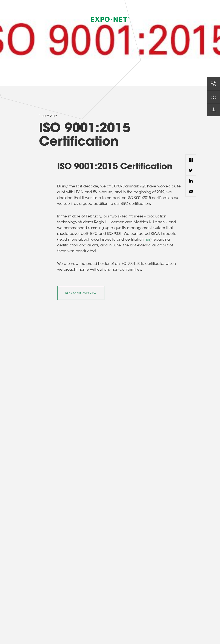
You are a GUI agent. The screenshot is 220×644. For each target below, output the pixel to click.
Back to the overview (81, 293)
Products (125, 13)
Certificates (163, 13)
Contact (181, 13)
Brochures (143, 13)
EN (197, 13)
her (147, 239)
